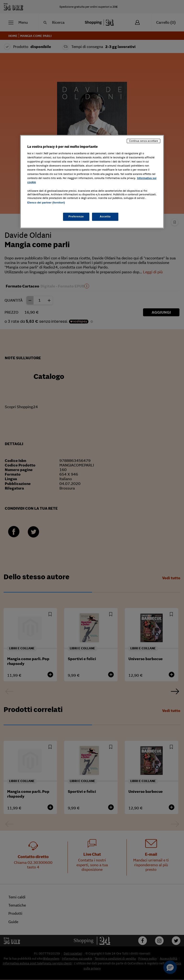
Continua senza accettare (144, 141)
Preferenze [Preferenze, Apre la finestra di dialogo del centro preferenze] (76, 216)
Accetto (105, 216)
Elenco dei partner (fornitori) (46, 203)
